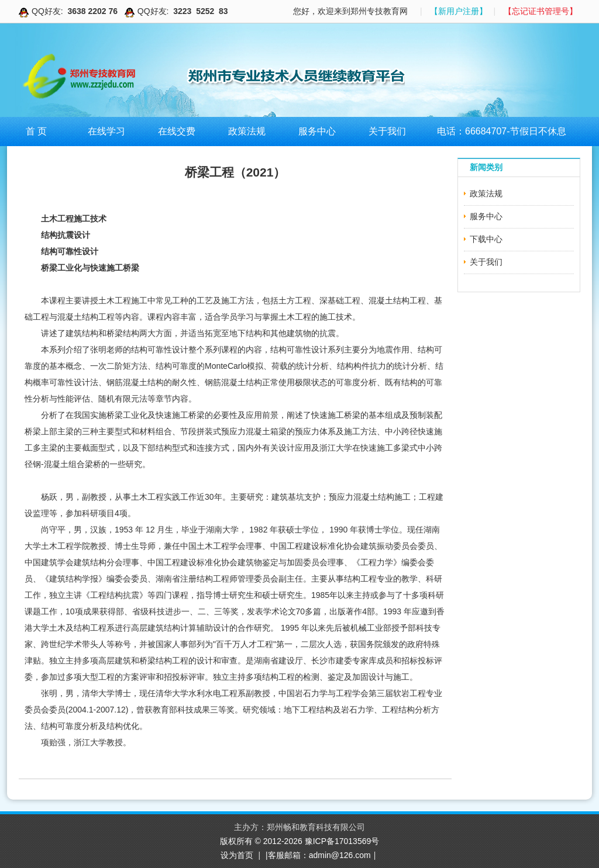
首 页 (36, 131)
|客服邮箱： (287, 855)
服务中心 (317, 131)
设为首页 (237, 855)
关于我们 (387, 131)
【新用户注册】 (459, 11)
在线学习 (106, 131)
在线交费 (177, 131)
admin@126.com (340, 855)
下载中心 (486, 239)
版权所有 (237, 841)
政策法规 (247, 131)
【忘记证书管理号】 (541, 11)
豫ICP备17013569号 (342, 841)
